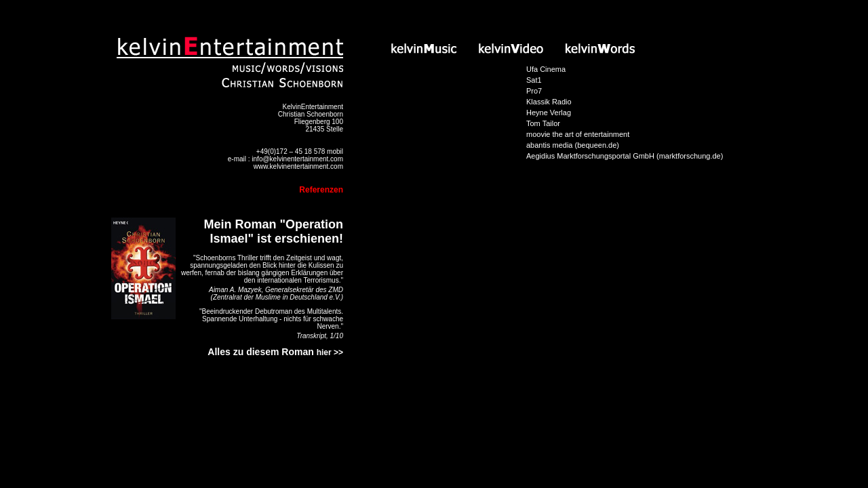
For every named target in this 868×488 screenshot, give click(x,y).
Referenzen (321, 190)
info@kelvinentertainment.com (297, 159)
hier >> (330, 352)
